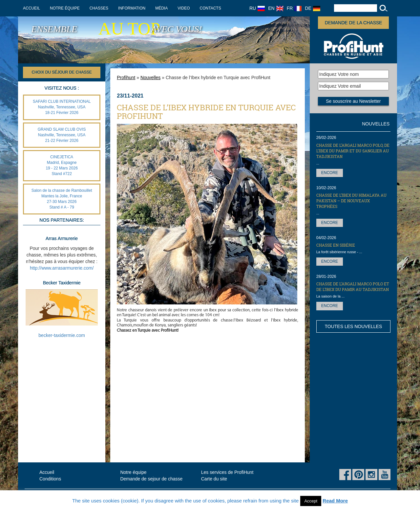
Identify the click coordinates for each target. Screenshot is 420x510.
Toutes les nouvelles (353, 326)
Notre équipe (65, 8)
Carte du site (214, 479)
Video (184, 8)
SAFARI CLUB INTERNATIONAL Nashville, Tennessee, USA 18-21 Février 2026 (62, 107)
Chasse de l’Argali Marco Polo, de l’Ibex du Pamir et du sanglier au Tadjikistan (353, 151)
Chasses (99, 8)
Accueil (31, 8)
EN (276, 8)
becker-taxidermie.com (62, 335)
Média (161, 8)
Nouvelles (150, 78)
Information (132, 8)
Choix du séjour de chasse (62, 72)
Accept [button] (311, 501)
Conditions (50, 479)
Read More (335, 501)
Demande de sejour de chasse (151, 479)
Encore (330, 173)
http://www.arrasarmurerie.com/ (62, 268)
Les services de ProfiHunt (227, 472)
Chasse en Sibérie (336, 245)
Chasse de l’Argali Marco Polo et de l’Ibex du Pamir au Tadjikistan (353, 287)
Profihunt (126, 78)
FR (294, 8)
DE (312, 8)
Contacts (210, 8)
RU (257, 8)
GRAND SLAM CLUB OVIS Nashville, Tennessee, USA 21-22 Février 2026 (62, 135)
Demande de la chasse (354, 23)
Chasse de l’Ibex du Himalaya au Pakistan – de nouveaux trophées (351, 201)
